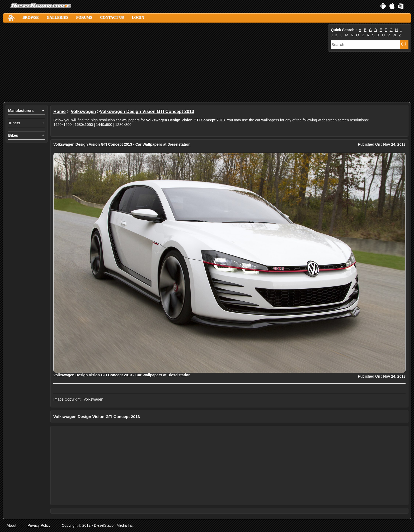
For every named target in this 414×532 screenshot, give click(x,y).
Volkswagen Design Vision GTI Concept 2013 (147, 111)
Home (60, 111)
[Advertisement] (161, 63)
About (11, 525)
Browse (30, 18)
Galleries (57, 18)
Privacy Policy (39, 525)
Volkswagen (83, 111)
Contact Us (112, 18)
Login (138, 18)
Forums (84, 18)
